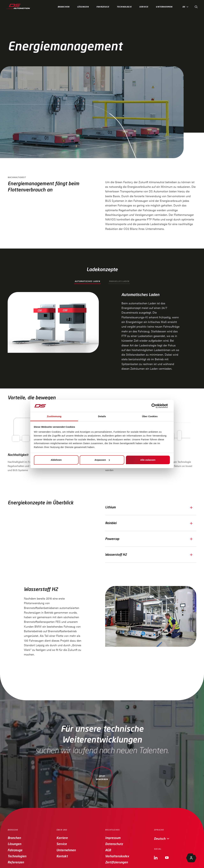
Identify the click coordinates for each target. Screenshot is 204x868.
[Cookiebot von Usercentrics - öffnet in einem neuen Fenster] (156, 406)
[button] (186, 7)
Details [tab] (102, 416)
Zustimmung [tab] (54, 416)
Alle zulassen (148, 460)
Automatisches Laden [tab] (87, 281)
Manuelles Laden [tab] (119, 281)
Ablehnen (56, 460)
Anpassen (102, 460)
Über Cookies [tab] (150, 416)
